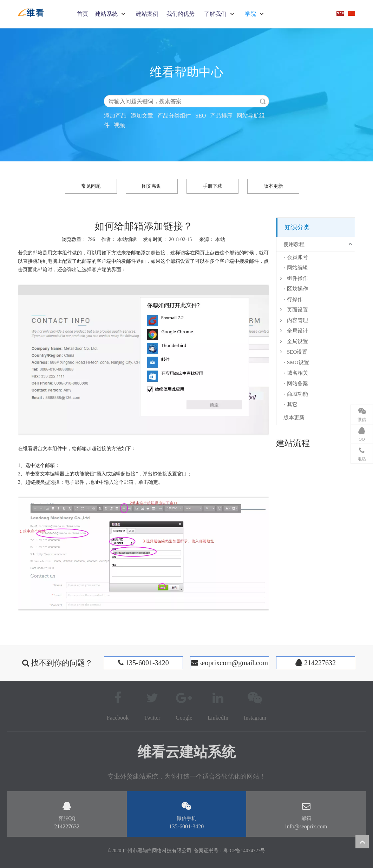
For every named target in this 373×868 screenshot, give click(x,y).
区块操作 (297, 289)
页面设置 (297, 310)
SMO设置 (298, 362)
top (362, 842)
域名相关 (297, 373)
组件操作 (297, 278)
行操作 (295, 299)
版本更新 (273, 186)
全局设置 (297, 341)
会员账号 (297, 257)
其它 (292, 405)
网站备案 (297, 383)
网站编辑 (297, 268)
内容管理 (297, 320)
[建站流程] (282, 456)
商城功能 (297, 394)
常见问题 (91, 186)
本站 (220, 239)
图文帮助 (152, 186)
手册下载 (212, 186)
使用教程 (294, 244)
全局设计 (297, 331)
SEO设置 (297, 352)
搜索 (263, 101)
